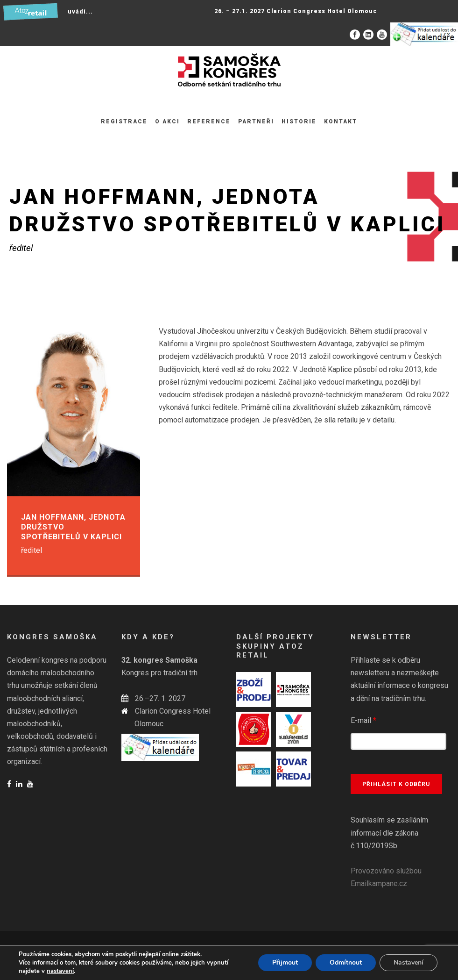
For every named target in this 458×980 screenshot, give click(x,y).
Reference (209, 122)
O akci (167, 122)
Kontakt (341, 122)
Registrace (124, 122)
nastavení (60, 971)
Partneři (256, 122)
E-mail (363, 720)
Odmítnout (346, 962)
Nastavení (409, 962)
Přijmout (285, 962)
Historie (299, 122)
